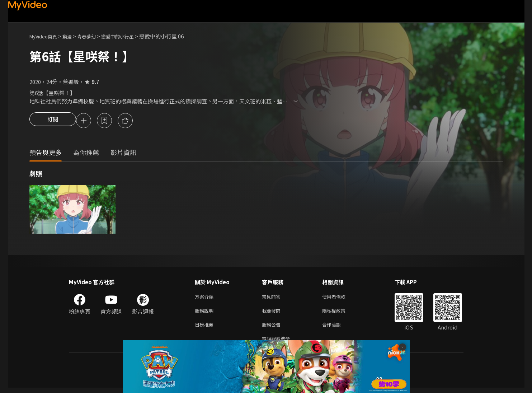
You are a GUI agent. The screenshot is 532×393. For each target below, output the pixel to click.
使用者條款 (340, 298)
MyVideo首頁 (46, 36)
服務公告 (273, 328)
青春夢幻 (94, 36)
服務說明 (206, 313)
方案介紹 (206, 298)
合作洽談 (337, 328)
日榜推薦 (206, 328)
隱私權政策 (340, 313)
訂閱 (53, 121)
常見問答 (273, 298)
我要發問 (273, 313)
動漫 (73, 36)
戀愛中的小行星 (129, 36)
